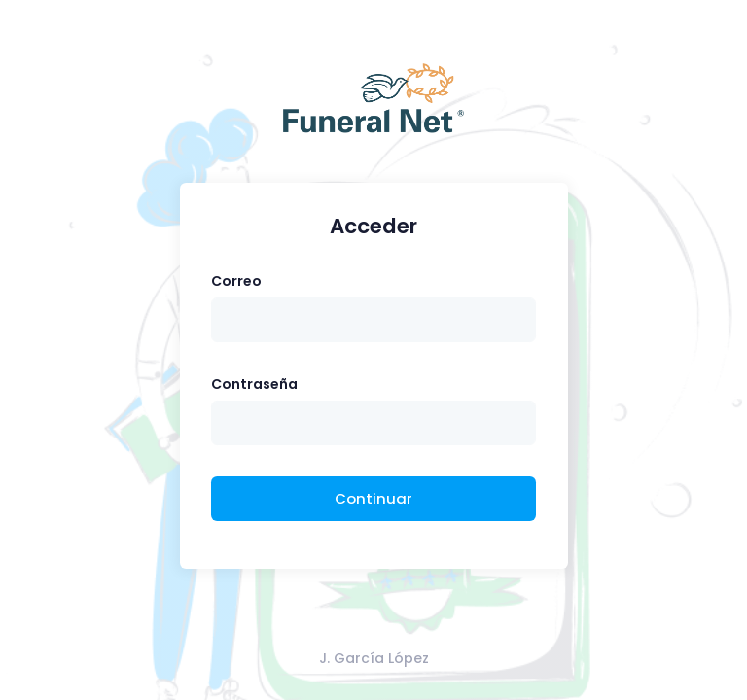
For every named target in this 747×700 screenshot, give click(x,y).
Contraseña (254, 384)
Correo (236, 281)
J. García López (374, 658)
